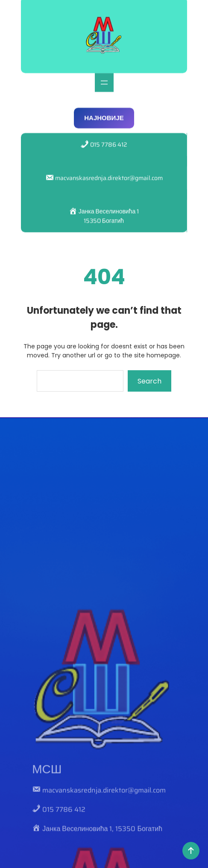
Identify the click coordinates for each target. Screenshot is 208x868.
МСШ (47, 835)
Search (149, 381)
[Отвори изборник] (104, 77)
